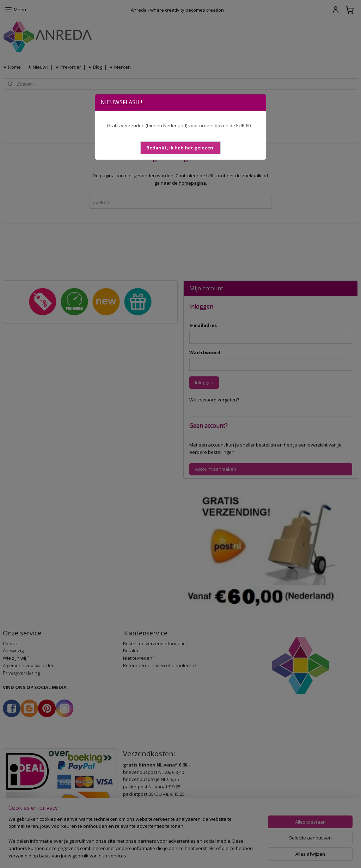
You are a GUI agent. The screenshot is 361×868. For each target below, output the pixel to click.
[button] (180, 148)
